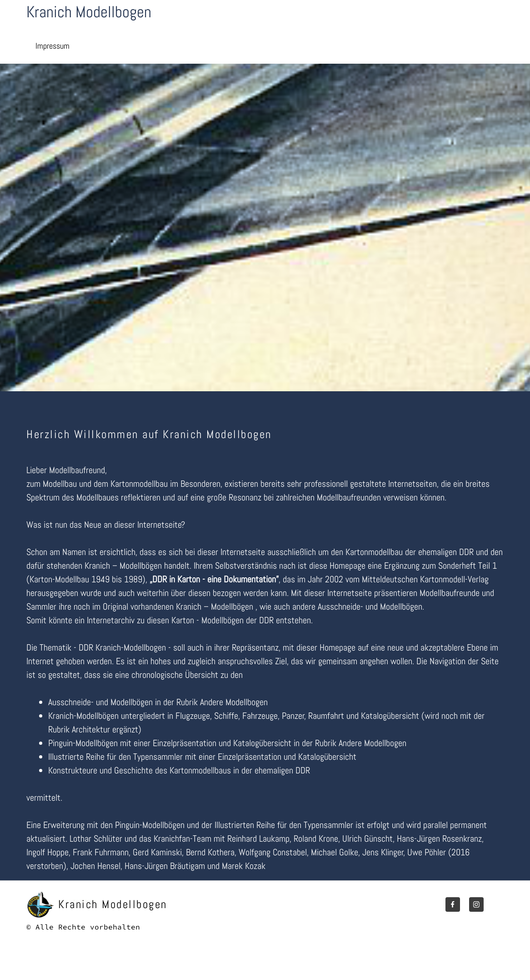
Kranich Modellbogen (89, 12)
